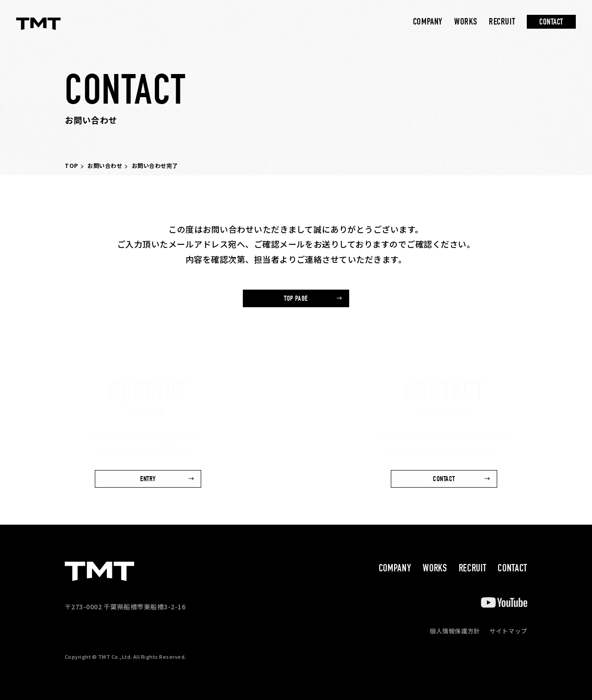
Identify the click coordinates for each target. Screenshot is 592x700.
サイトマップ (508, 631)
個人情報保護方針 (455, 631)
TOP (71, 165)
